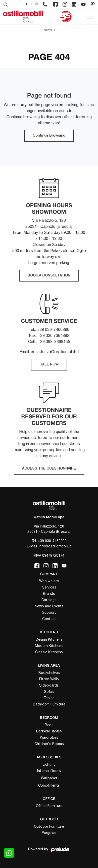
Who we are (49, 581)
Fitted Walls (49, 679)
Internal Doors (49, 771)
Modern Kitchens (49, 646)
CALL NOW (49, 365)
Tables (49, 698)
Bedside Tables (49, 731)
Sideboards (49, 685)
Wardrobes (49, 737)
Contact (49, 619)
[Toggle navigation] (90, 16)
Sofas (49, 692)
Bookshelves (49, 673)
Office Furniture (49, 806)
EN (36, 4)
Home (48, 30)
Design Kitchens (49, 639)
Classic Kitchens (49, 652)
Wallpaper (49, 778)
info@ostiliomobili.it (55, 546)
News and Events (49, 606)
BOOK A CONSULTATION (49, 276)
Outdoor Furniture (49, 826)
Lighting (49, 764)
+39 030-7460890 (52, 541)
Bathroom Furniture (49, 704)
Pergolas (49, 833)
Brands (49, 594)
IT (28, 4)
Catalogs (49, 600)
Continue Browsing (49, 136)
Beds (49, 725)
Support (49, 612)
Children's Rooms (49, 744)
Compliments (49, 785)
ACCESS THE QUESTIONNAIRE (49, 469)
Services (49, 587)
